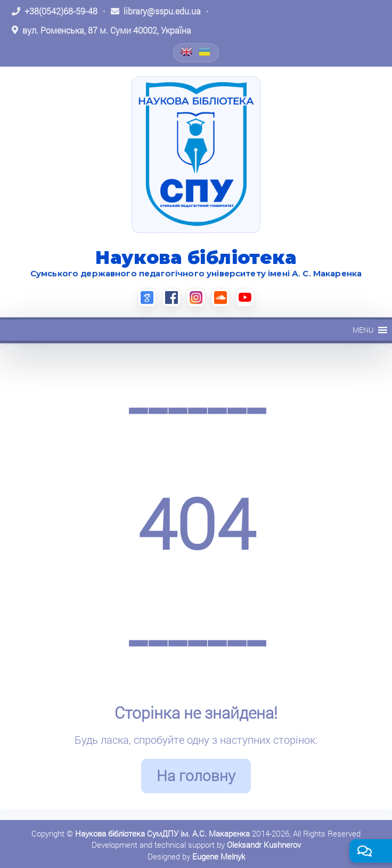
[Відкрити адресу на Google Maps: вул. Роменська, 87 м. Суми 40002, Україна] (101, 30)
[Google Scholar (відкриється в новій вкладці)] (147, 298)
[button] (363, 330)
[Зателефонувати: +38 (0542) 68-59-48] (55, 11)
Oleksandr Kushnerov (264, 845)
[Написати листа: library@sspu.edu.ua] (156, 11)
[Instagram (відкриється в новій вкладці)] (196, 298)
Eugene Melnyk (219, 856)
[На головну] (196, 155)
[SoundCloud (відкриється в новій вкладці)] (220, 298)
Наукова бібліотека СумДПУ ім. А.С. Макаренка (162, 833)
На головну (196, 775)
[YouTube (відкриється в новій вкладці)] (245, 298)
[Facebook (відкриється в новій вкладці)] (171, 298)
